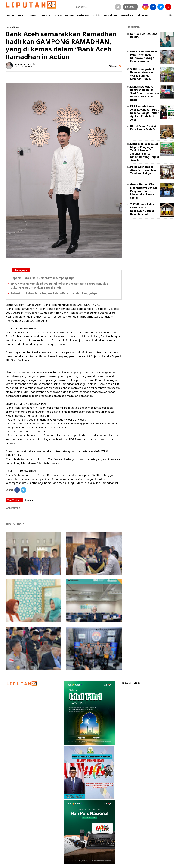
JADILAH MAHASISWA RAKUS (144, 36)
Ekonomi (143, 15)
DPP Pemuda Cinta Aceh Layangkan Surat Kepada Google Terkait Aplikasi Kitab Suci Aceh (145, 113)
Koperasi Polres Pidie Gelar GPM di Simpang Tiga (42, 278)
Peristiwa (83, 15)
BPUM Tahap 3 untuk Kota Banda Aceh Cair (144, 128)
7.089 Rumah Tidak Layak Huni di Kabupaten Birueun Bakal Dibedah (142, 209)
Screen (130, 7)
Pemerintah (127, 15)
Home (11, 15)
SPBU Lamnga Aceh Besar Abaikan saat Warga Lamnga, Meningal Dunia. (143, 74)
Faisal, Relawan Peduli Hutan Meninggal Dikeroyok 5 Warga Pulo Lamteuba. (144, 56)
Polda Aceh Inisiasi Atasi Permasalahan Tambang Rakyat (143, 170)
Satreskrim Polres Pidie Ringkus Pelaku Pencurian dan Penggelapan (55, 293)
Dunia (58, 15)
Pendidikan (110, 15)
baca (113, 66)
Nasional (46, 15)
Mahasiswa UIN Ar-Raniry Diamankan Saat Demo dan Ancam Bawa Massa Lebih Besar (145, 93)
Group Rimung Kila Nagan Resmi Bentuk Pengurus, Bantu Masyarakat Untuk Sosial (144, 191)
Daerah (33, 15)
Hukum (69, 15)
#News (29, 500)
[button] (170, 14)
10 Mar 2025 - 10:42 (22, 67)
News (21, 15)
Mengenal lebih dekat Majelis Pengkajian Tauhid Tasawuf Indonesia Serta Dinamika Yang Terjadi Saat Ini (145, 152)
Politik (96, 15)
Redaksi (126, 683)
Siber (137, 683)
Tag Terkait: (14, 500)
